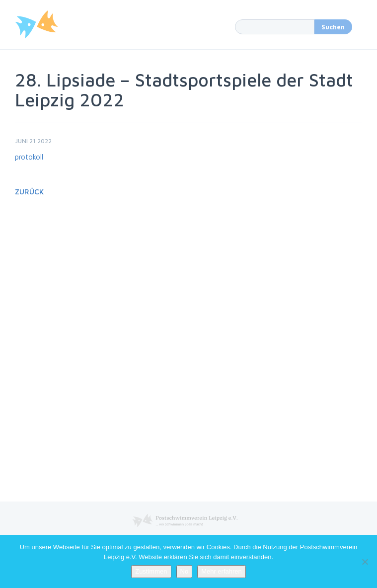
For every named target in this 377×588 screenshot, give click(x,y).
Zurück (29, 192)
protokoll (29, 157)
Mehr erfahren (222, 571)
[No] (365, 562)
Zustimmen (151, 571)
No (185, 571)
